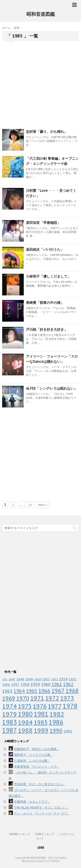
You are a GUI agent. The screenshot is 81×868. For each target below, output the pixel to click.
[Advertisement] (40, 86)
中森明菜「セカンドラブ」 (32, 802)
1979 (10, 714)
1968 (72, 691)
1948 (20, 679)
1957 (15, 684)
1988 (25, 730)
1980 (25, 714)
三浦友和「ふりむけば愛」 (32, 761)
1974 (10, 706)
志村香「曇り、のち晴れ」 (47, 132)
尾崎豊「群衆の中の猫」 (45, 303)
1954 (63, 679)
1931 (5, 679)
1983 (10, 722)
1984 (25, 722)
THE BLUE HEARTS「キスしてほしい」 (41, 808)
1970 (23, 698)
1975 (25, 706)
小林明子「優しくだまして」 (48, 276)
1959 (35, 684)
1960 (46, 684)
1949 (29, 679)
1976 (40, 706)
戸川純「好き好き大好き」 (47, 329)
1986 (56, 722)
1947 (12, 679)
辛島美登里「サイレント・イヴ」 (37, 767)
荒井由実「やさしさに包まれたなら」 (40, 784)
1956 (6, 684)
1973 (67, 698)
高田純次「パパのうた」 (45, 249)
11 (30, 505)
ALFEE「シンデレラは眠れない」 (52, 388)
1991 (68, 731)
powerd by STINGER (47, 861)
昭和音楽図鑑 (41, 14)
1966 (44, 691)
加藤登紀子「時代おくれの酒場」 (37, 749)
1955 (73, 679)
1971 (37, 698)
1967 (58, 691)
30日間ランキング (19, 834)
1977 (55, 706)
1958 (25, 684)
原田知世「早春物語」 (43, 223)
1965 (32, 691)
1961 (57, 684)
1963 (7, 691)
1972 (52, 698)
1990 (56, 730)
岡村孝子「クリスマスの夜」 (34, 755)
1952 (46, 679)
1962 (68, 684)
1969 (9, 698)
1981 (41, 714)
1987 (10, 730)
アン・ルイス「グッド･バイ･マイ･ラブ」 (42, 813)
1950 (38, 679)
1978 (70, 706)
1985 (41, 722)
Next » (43, 505)
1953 (54, 679)
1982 (57, 714)
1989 (41, 730)
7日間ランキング (44, 834)
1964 (19, 691)
